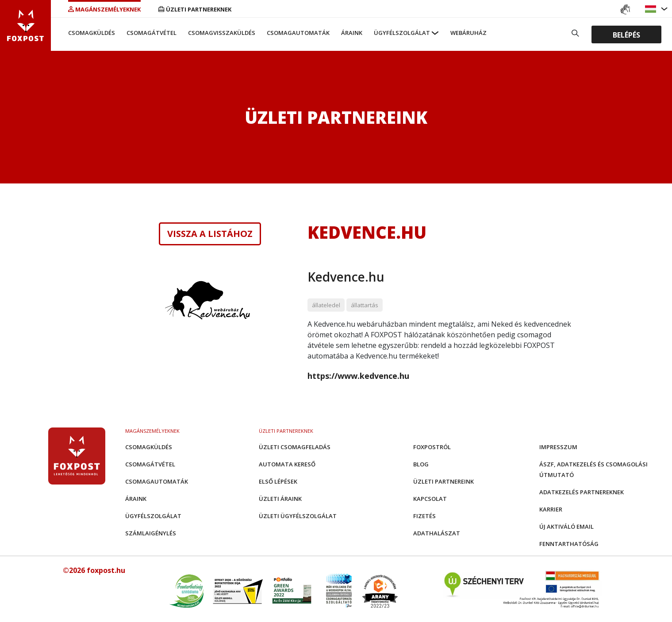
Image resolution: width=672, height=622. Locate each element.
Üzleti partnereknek (195, 9)
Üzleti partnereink (444, 481)
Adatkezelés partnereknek (582, 492)
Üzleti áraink (280, 499)
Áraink (352, 33)
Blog (421, 464)
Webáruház (468, 33)
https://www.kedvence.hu (358, 376)
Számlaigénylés (151, 533)
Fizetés (424, 516)
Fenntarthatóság (569, 544)
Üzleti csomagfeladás (295, 447)
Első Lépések (278, 481)
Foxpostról (432, 447)
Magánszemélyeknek (104, 9)
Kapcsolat (430, 499)
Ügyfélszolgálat (402, 33)
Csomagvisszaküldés (222, 33)
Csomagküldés (92, 33)
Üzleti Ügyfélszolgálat (298, 516)
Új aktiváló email (566, 527)
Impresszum (558, 447)
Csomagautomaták (298, 33)
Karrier (551, 509)
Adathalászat (437, 533)
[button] (652, 9)
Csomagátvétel (152, 33)
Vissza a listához (210, 234)
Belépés (626, 34)
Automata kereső (287, 464)
